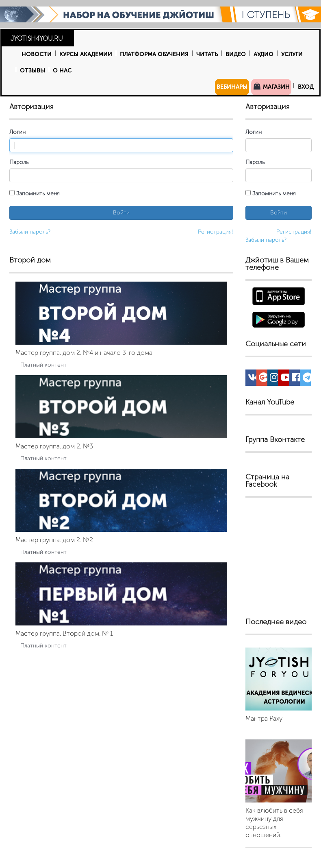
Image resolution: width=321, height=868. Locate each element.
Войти (121, 213)
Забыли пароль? (30, 232)
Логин (17, 132)
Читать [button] (207, 54)
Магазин (271, 86)
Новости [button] (37, 54)
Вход (306, 87)
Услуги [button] (292, 54)
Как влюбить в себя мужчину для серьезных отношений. (274, 823)
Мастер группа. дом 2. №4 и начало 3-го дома (84, 353)
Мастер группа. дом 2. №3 (54, 446)
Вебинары (232, 87)
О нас (62, 71)
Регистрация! (216, 232)
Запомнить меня (35, 193)
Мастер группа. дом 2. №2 (54, 540)
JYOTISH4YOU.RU (37, 38)
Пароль (19, 162)
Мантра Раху (264, 718)
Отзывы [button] (33, 71)
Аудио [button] (264, 54)
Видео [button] (236, 54)
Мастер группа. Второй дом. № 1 (64, 633)
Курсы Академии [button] (86, 54)
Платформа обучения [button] (154, 54)
